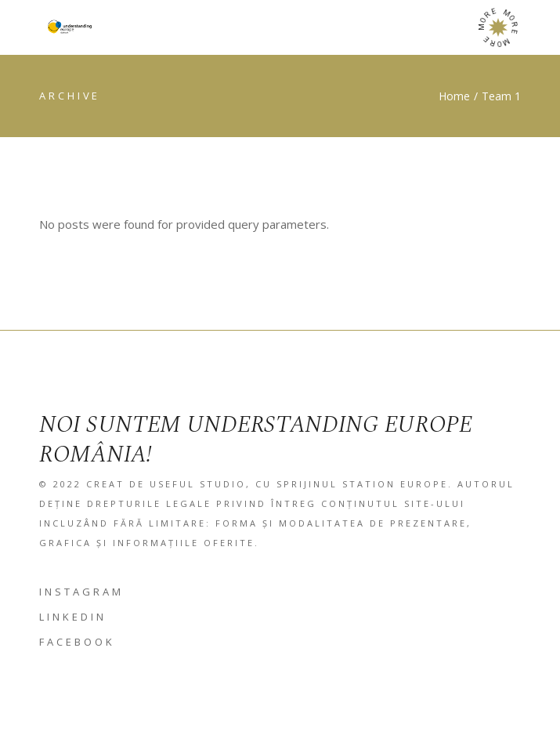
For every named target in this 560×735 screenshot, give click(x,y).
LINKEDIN (73, 617)
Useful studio (198, 484)
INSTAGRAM (81, 592)
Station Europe (395, 484)
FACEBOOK (77, 642)
